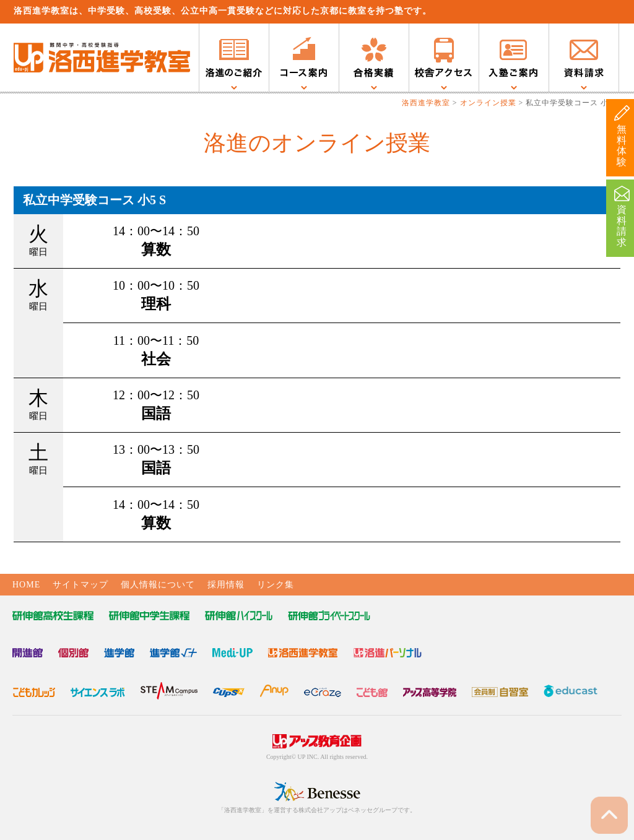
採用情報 (226, 585)
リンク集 (276, 585)
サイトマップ (80, 585)
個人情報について (158, 585)
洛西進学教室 (426, 103)
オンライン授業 (488, 103)
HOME (26, 585)
